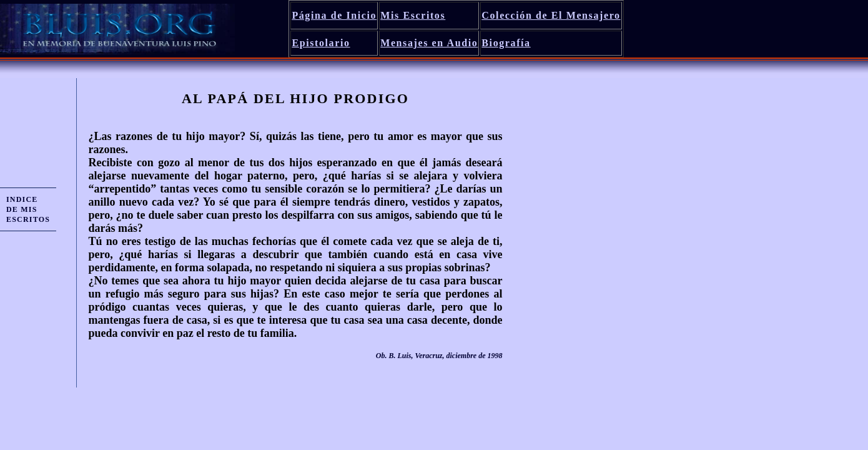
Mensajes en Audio (429, 43)
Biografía (506, 43)
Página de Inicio (334, 15)
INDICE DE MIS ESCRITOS (28, 209)
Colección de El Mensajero (551, 15)
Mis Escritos (413, 15)
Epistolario (321, 43)
